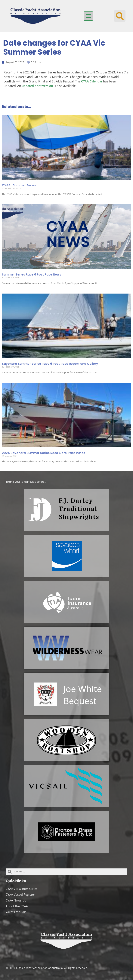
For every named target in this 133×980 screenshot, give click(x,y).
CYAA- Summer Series (19, 185)
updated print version (37, 86)
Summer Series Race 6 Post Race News (32, 274)
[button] (88, 16)
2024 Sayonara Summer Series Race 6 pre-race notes (43, 453)
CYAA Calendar (92, 81)
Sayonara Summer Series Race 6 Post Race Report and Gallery (50, 364)
